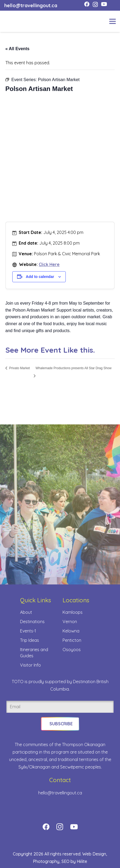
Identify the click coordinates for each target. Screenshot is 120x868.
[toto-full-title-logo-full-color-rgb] (13, 21)
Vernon (70, 622)
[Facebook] (87, 4)
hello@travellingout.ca (60, 793)
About (26, 612)
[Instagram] (95, 5)
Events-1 (28, 631)
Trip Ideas (30, 640)
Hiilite (82, 861)
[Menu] (113, 21)
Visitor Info (30, 665)
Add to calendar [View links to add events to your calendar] (40, 277)
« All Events (17, 49)
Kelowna (71, 631)
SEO (65, 861)
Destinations (32, 622)
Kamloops (73, 612)
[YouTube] (104, 4)
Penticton (72, 640)
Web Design (94, 854)
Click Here (49, 264)
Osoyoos (72, 650)
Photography (46, 861)
